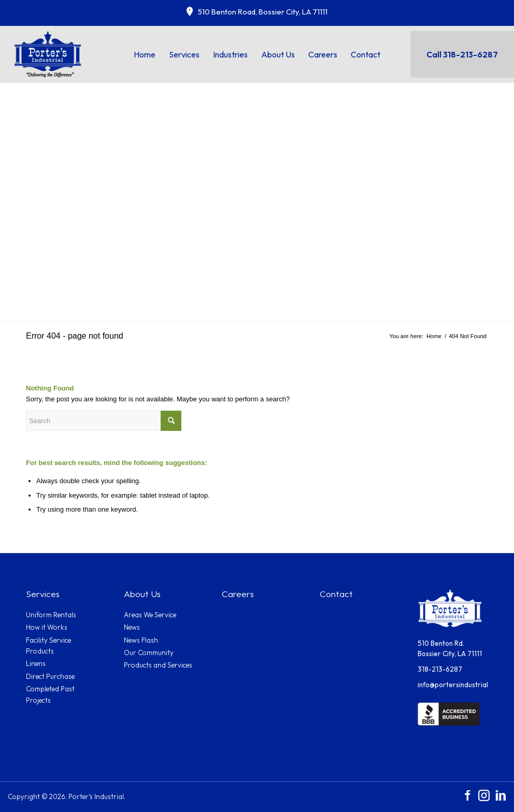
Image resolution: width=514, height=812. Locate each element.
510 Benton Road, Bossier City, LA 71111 (263, 12)
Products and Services (158, 665)
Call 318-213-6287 (462, 54)
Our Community (149, 653)
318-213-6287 (440, 669)
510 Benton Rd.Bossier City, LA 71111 (450, 648)
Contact (336, 594)
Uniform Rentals (51, 615)
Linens (36, 663)
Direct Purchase (50, 676)
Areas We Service (150, 615)
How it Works (47, 627)
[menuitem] (145, 54)
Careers (238, 594)
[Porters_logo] (48, 54)
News (132, 627)
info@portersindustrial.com (453, 685)
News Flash (141, 640)
